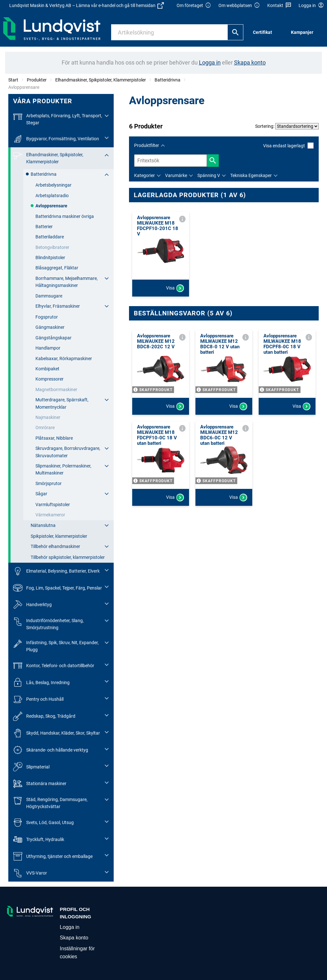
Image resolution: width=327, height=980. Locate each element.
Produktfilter (147, 145)
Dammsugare (49, 296)
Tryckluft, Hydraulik (39, 840)
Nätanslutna (43, 525)
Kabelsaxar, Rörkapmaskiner (64, 359)
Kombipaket (47, 369)
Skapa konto (74, 938)
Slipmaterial (31, 767)
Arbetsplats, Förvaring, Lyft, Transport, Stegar (58, 119)
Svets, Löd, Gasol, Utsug (43, 823)
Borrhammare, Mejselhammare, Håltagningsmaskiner (67, 282)
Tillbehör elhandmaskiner (55, 546)
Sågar (41, 494)
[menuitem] (264, 32)
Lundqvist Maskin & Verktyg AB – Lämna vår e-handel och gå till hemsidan (87, 5)
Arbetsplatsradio (52, 196)
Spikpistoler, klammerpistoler (59, 536)
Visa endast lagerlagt (288, 146)
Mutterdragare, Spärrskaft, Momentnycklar (62, 403)
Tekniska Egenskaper (251, 175)
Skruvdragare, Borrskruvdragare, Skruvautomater (68, 452)
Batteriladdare (50, 237)
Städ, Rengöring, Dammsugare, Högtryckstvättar (50, 803)
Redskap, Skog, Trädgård (44, 716)
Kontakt (279, 6)
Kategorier (144, 175)
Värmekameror (50, 515)
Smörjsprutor (49, 483)
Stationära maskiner (40, 784)
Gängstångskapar (53, 338)
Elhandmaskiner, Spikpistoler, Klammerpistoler (101, 80)
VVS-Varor (30, 873)
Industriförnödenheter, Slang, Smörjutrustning (48, 624)
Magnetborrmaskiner (56, 390)
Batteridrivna (167, 80)
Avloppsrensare (51, 206)
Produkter (37, 80)
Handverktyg (32, 605)
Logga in (69, 927)
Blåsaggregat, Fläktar (57, 268)
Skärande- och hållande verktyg (51, 750)
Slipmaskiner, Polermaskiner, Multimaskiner (63, 469)
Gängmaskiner (50, 327)
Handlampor (48, 348)
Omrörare (45, 428)
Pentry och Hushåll (38, 699)
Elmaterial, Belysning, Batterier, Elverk (56, 571)
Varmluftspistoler (53, 505)
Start (13, 80)
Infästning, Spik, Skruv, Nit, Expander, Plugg (56, 646)
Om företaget (194, 6)
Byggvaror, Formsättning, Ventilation (56, 139)
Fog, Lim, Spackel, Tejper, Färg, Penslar (57, 588)
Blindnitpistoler (50, 258)
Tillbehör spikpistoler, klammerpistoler (68, 557)
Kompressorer (49, 379)
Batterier (44, 227)
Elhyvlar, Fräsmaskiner (58, 306)
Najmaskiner (48, 417)
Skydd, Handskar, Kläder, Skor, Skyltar (57, 733)
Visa (175, 288)
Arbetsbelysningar (53, 185)
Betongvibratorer (52, 247)
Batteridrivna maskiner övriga (65, 216)
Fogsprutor (47, 317)
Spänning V (209, 175)
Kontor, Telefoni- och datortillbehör (54, 666)
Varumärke (176, 175)
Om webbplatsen (239, 6)
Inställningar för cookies (77, 953)
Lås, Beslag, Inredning (41, 682)
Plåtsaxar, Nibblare (54, 438)
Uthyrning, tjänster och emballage (53, 856)
